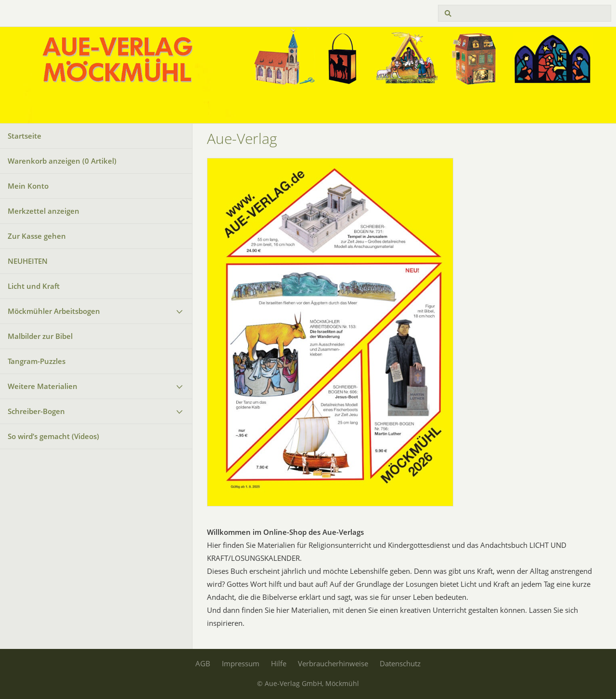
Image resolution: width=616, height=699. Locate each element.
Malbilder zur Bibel (40, 336)
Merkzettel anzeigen (44, 211)
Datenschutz (400, 663)
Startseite (25, 136)
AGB (203, 663)
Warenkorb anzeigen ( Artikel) (62, 161)
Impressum (241, 663)
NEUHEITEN (28, 261)
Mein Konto (28, 186)
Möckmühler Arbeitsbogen (54, 311)
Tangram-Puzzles (37, 361)
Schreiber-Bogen (36, 411)
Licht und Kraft (34, 286)
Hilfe (279, 663)
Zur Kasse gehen (37, 236)
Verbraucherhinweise (333, 663)
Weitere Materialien (43, 386)
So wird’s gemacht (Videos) (53, 436)
